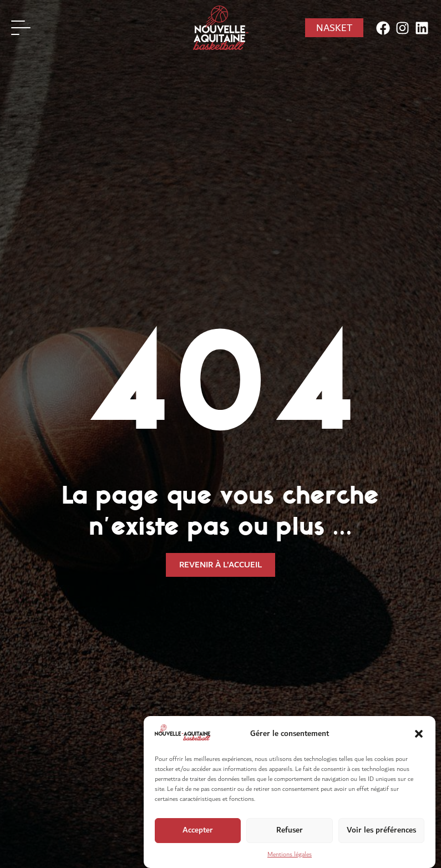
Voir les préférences (381, 832)
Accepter (198, 832)
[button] (419, 735)
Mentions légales (290, 856)
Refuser (290, 832)
